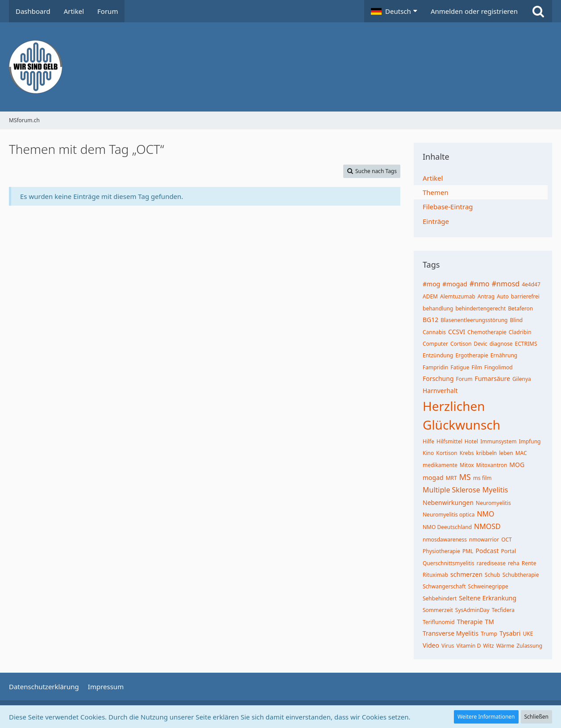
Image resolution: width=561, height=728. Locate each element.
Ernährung (504, 355)
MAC (521, 453)
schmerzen (466, 574)
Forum (464, 379)
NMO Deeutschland (447, 527)
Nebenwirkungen (448, 503)
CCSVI (457, 332)
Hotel (471, 441)
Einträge (436, 221)
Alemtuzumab (458, 296)
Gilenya (522, 379)
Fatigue (460, 367)
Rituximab (435, 575)
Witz (488, 646)
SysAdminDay (472, 610)
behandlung (438, 308)
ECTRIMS (526, 344)
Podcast (487, 551)
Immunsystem (498, 441)
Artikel (433, 178)
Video (431, 645)
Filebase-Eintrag (448, 207)
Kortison (447, 453)
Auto (503, 296)
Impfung (530, 441)
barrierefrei (525, 296)
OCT (507, 540)
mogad (433, 478)
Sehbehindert (440, 598)
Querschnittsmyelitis (449, 563)
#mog (431, 284)
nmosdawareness (445, 540)
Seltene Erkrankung (488, 598)
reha (514, 563)
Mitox (467, 465)
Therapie (470, 622)
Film (477, 367)
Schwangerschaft (444, 586)
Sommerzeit (438, 610)
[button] (394, 11)
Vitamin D (468, 646)
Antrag (486, 296)
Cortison (461, 344)
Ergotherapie (472, 355)
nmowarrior (484, 540)
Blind (516, 320)
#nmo (480, 284)
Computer (435, 344)
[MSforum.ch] (280, 67)
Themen (436, 192)
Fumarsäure (492, 378)
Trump (489, 634)
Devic (481, 344)
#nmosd (506, 284)
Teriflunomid (439, 622)
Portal (508, 551)
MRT (451, 478)
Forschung (438, 378)
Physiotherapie (441, 551)
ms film (482, 478)
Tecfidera (503, 610)
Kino (428, 453)
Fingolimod (498, 367)
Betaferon (520, 308)
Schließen (536, 717)
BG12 (430, 320)
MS (465, 477)
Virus (448, 646)
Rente (529, 563)
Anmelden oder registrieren (474, 11)
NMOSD (487, 526)
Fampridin (436, 367)
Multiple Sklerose (451, 490)
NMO (485, 514)
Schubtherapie (521, 575)
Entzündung (438, 355)
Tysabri (510, 633)
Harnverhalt (440, 391)
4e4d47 (531, 284)
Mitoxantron (492, 465)
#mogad (455, 284)
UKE (528, 634)
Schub (492, 575)
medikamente (440, 465)
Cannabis (434, 332)
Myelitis (495, 490)
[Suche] (538, 11)
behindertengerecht (480, 308)
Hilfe (428, 441)
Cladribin (520, 332)
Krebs (467, 453)
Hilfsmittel (449, 441)
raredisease (491, 563)
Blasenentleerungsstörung (474, 320)
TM (489, 622)
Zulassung (529, 646)
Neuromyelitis (493, 503)
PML (468, 551)
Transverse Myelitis (451, 633)
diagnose (501, 344)
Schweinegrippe (488, 586)
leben (506, 453)
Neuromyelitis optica (449, 515)
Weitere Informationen (486, 717)
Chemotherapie (487, 332)
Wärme (505, 646)
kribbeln (487, 453)
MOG (517, 465)
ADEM (430, 296)
